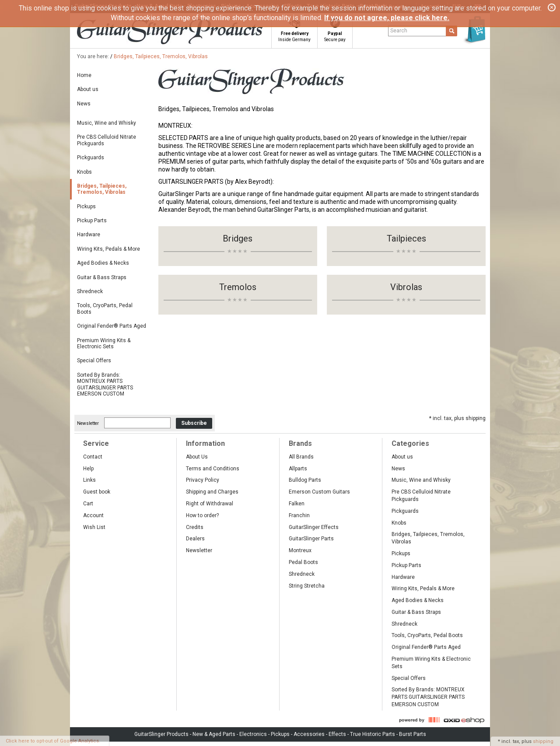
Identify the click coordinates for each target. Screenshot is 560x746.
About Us (197, 457)
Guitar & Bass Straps (102, 277)
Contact (93, 457)
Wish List (94, 527)
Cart (88, 504)
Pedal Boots (303, 562)
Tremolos (238, 287)
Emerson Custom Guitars (319, 492)
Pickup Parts (92, 221)
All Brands (301, 457)
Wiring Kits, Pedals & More (108, 249)
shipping (543, 741)
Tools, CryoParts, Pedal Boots (105, 308)
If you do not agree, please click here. (387, 18)
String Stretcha (307, 586)
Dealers (195, 539)
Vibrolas (406, 287)
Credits (195, 527)
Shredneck (90, 291)
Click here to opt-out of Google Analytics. (53, 741)
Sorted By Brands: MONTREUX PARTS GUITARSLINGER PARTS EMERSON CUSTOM (105, 384)
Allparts (298, 469)
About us (88, 89)
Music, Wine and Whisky (107, 123)
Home (84, 75)
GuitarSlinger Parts (311, 539)
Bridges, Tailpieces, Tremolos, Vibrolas (161, 56)
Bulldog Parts (305, 480)
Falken (297, 504)
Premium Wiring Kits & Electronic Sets (104, 343)
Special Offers (94, 361)
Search (399, 31)
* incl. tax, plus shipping (457, 418)
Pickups (86, 207)
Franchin (299, 515)
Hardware (89, 235)
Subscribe (194, 423)
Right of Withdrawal (210, 504)
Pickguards (91, 158)
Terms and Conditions (213, 469)
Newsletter (88, 423)
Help (88, 469)
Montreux (300, 550)
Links (89, 480)
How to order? (202, 515)
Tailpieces (406, 238)
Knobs (84, 172)
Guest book (97, 492)
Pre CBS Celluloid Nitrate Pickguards (107, 140)
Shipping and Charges (212, 492)
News (84, 104)
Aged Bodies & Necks (103, 263)
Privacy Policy (203, 480)
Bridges (238, 238)
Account (93, 515)
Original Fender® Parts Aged (112, 326)
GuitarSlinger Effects (314, 527)
